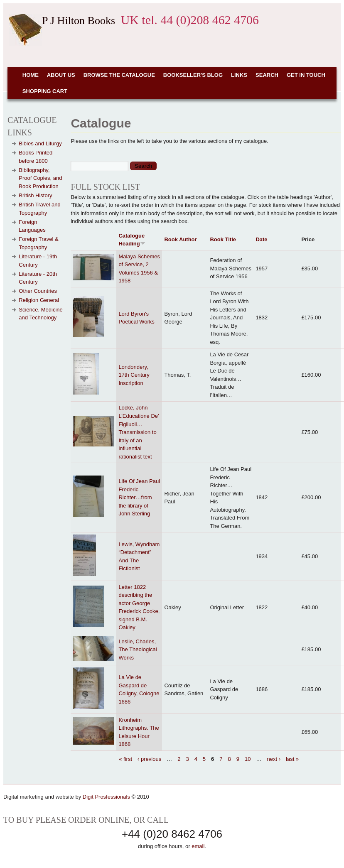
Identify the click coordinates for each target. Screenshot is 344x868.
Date (261, 239)
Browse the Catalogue (119, 75)
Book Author (180, 239)
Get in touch (306, 75)
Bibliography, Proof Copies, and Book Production (40, 178)
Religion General (39, 300)
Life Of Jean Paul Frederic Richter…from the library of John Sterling (139, 497)
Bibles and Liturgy (40, 143)
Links (239, 75)
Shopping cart (45, 91)
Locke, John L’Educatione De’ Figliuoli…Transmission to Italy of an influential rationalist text (139, 432)
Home (31, 75)
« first (125, 759)
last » (292, 759)
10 (248, 759)
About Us (61, 75)
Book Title (223, 239)
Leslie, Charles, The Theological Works (138, 650)
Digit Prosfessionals (106, 797)
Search (267, 75)
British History (35, 195)
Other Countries (38, 291)
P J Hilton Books (79, 21)
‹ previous (149, 759)
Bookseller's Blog (193, 75)
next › (274, 759)
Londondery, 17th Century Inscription (134, 375)
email (198, 846)
